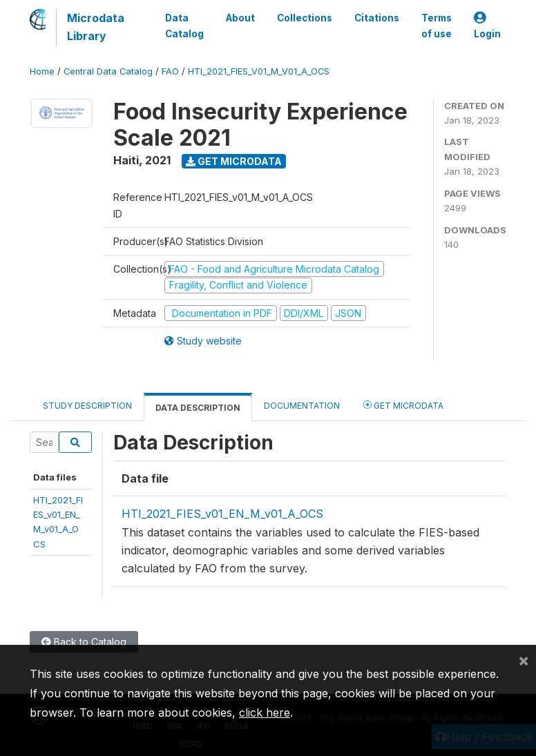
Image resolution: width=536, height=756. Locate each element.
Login (487, 26)
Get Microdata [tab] (403, 405)
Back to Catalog (84, 642)
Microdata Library (96, 27)
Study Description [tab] (87, 406)
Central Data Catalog (108, 71)
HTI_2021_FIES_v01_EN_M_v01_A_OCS (222, 514)
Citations (377, 18)
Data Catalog (184, 26)
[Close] (524, 660)
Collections (305, 18)
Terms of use (437, 26)
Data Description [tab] (198, 408)
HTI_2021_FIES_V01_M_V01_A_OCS (259, 71)
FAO (170, 71)
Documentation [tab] (302, 406)
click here (265, 713)
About (240, 18)
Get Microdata (234, 161)
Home (42, 71)
